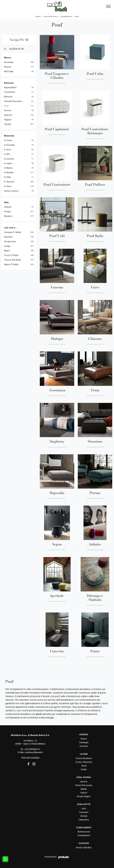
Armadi (84, 816)
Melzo (7, 251)
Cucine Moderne (84, 758)
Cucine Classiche (84, 762)
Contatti (84, 746)
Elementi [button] (9, 83)
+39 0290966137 (32, 749)
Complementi (66, 16)
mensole (8, 97)
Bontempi (9, 62)
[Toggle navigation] (108, 7)
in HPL (7, 154)
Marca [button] (7, 58)
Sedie (84, 769)
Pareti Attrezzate (84, 785)
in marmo (8, 168)
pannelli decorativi (13, 101)
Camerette (84, 820)
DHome (8, 67)
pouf (6, 106)
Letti (84, 809)
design (7, 212)
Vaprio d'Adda (11, 264)
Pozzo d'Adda (11, 255)
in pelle (7, 177)
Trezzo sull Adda (12, 260)
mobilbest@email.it (34, 752)
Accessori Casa (50, 16)
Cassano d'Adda (12, 232)
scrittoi (8, 110)
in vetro (8, 186)
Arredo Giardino (84, 848)
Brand (84, 739)
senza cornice (11, 191)
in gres (7, 150)
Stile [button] (6, 202)
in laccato (9, 159)
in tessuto (9, 182)
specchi (8, 115)
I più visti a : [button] (10, 228)
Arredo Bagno (84, 796)
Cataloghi (84, 742)
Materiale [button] (9, 136)
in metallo (9, 173)
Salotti (84, 793)
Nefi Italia (9, 71)
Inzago (7, 246)
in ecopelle (9, 145)
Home (38, 16)
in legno (8, 163)
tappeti (8, 120)
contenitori (10, 92)
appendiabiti (10, 87)
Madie (84, 789)
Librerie (84, 782)
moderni (8, 216)
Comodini (84, 812)
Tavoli (84, 766)
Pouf (77, 16)
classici (8, 207)
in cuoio (8, 140)
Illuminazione (84, 832)
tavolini (8, 124)
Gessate (8, 237)
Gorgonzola (10, 241)
